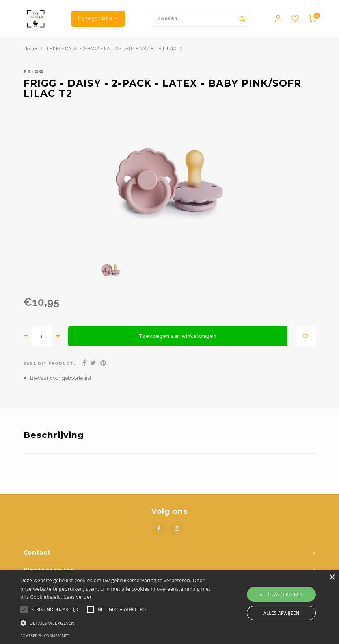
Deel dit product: (50, 367)
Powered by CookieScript (45, 636)
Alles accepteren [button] (282, 594)
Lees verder (78, 597)
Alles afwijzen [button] (282, 613)
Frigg (34, 75)
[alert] (169, 607)
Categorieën (98, 20)
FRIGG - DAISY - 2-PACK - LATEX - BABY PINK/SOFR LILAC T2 (114, 52)
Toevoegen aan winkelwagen (178, 340)
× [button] (332, 578)
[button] (117, 623)
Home (30, 52)
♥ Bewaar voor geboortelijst (58, 382)
